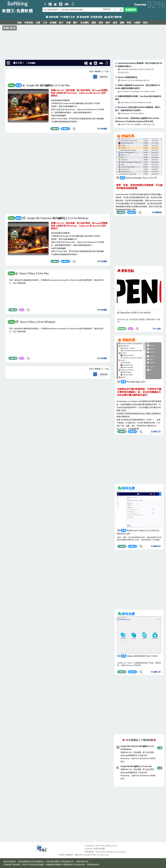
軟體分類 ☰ (10, 28)
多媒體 (53, 23)
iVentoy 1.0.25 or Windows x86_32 (135, 80)
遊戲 (122, 23)
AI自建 (158, 329)
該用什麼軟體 (113, 17)
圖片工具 (19, 63)
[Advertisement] (83, 42)
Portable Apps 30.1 (131, 382)
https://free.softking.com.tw (106, 846)
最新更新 (97, 17)
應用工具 (157, 432)
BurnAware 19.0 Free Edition (132, 113)
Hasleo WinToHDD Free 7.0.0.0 (137, 656)
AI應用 (137, 23)
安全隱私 (85, 23)
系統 (19, 23)
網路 (94, 23)
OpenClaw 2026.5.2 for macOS (134, 312)
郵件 (108, 23)
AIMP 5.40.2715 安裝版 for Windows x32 (138, 124)
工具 (45, 23)
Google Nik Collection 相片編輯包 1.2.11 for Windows (58, 218)
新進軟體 (83, 17)
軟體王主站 (68, 17)
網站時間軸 (140, 5)
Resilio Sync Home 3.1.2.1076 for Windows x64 (138, 532)
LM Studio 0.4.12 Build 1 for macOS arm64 (138, 91)
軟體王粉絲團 (99, 849)
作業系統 (29, 23)
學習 (129, 23)
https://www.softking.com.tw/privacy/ (111, 852)
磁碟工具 (157, 672)
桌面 (115, 23)
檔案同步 (157, 546)
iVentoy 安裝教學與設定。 (128, 77)
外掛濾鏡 (103, 129)
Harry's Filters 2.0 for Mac (34, 273)
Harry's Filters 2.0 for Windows (38, 322)
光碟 (38, 23)
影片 (61, 23)
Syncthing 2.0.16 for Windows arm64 (136, 102)
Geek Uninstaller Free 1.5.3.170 (137, 178)
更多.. (146, 23)
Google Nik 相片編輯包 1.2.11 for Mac (48, 85)
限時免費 (52, 17)
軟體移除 (158, 212)
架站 (101, 23)
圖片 (75, 23)
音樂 (68, 23)
